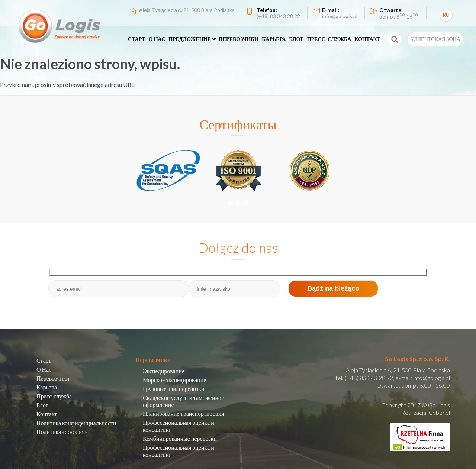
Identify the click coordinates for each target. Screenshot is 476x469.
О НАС (157, 39)
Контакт (47, 414)
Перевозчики (53, 378)
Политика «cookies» (62, 432)
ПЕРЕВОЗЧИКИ (239, 39)
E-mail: (340, 13)
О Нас (44, 369)
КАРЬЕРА (274, 39)
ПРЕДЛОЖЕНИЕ (190, 39)
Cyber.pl (439, 412)
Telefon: (278, 13)
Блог (42, 405)
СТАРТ (137, 39)
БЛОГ (297, 39)
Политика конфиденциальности (76, 423)
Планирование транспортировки (184, 413)
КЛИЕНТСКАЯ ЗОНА (435, 39)
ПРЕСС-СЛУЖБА (329, 39)
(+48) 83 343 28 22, (369, 378)
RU (446, 15)
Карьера (47, 387)
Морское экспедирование (174, 380)
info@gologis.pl (432, 378)
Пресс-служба (54, 396)
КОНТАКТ (367, 39)
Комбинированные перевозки (180, 438)
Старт (44, 360)
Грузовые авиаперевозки (174, 389)
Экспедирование (164, 371)
